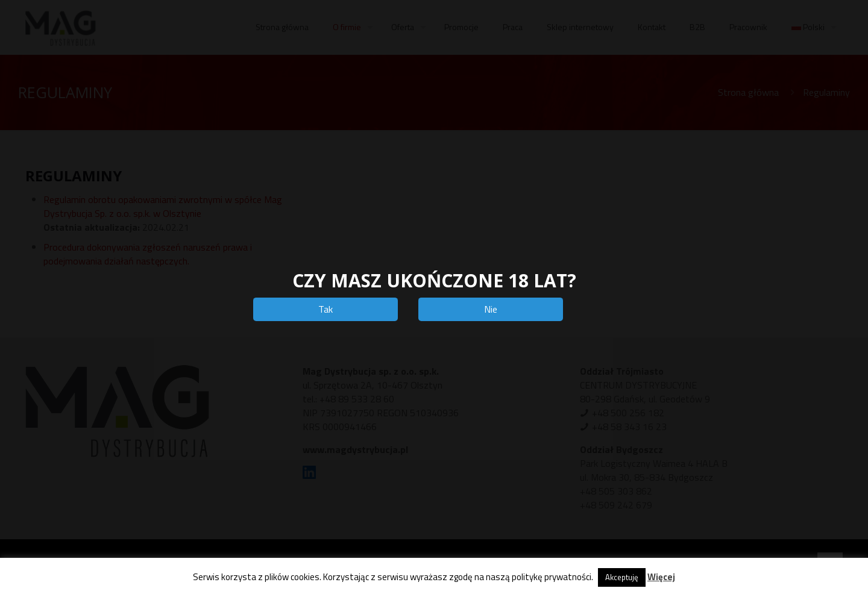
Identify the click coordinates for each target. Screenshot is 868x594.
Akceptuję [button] (622, 577)
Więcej (661, 577)
